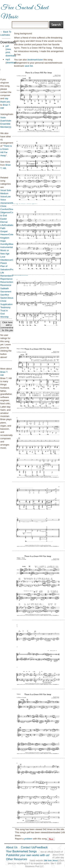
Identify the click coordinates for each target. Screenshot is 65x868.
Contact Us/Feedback (34, 847)
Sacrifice (5, 295)
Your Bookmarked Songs (21, 851)
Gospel (4, 231)
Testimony (5, 307)
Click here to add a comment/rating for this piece (9, 326)
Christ (3, 206)
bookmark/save (35, 60)
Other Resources (17, 859)
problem (28, 839)
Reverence (6, 285)
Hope (3, 241)
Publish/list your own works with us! (28, 855)
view (8, 49)
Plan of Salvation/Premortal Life (10, 269)
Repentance (6, 279)
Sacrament (6, 292)
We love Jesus (51, 861)
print (8, 52)
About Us (12, 847)
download (10, 56)
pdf (7, 46)
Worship (4, 317)
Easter (4, 219)
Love (3, 257)
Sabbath (5, 288)
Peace (4, 263)
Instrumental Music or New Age (7, 250)
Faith (3, 228)
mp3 (8, 59)
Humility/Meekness (10, 244)
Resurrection (7, 282)
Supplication (6, 304)
